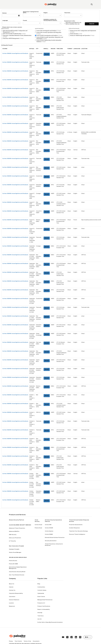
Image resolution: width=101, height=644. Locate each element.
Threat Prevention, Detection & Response (54, 545)
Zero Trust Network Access (17, 575)
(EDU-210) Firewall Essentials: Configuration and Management (15, 31)
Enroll (47, 54)
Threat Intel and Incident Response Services (79, 521)
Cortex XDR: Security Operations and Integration (49, 33)
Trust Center (18, 641)
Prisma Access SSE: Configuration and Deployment (83, 31)
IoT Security (12, 541)
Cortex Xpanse (49, 531)
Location (11, 603)
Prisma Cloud (38, 528)
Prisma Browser (76, 34)
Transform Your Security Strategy (78, 531)
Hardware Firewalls (14, 549)
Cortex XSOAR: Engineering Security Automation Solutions (49, 41)
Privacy (11, 641)
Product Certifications (44, 606)
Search (92, 24)
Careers (11, 587)
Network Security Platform (17, 520)
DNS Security (13, 535)
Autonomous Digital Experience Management (18, 568)
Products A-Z (41, 603)
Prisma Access (13, 561)
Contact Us (12, 590)
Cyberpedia (41, 593)
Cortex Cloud (38, 525)
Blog (39, 584)
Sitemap (40, 613)
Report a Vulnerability (44, 609)
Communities (41, 587)
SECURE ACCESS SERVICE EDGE (18, 557)
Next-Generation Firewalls (16, 546)
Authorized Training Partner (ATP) (31, 12)
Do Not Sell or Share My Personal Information (50, 622)
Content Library (42, 590)
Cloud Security (37, 521)
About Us (12, 584)
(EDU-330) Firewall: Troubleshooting (14, 34)
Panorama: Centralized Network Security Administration (17, 36)
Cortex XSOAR (49, 528)
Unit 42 (39, 619)
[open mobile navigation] (9, 5)
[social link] (63, 637)
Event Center (41, 597)
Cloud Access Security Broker (17, 572)
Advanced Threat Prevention (17, 528)
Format (25, 20)
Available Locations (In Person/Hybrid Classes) (50, 20)
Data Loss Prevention (15, 538)
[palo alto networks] (51, 4)
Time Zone (67, 13)
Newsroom (12, 606)
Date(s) (4, 13)
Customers (12, 597)
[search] (92, 5)
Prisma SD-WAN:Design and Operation (82, 36)
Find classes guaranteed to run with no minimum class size (73, 23)
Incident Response (74, 528)
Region (46, 13)
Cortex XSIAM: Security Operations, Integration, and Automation (50, 38)
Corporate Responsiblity (16, 593)
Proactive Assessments (76, 525)
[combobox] (24, 15)
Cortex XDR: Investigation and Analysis (49, 31)
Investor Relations (14, 600)
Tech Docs (40, 616)
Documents (36, 641)
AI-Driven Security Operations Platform (53, 521)
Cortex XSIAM (49, 534)
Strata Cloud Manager (15, 552)
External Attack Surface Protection (55, 537)
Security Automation (51, 541)
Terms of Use (27, 641)
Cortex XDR (48, 525)
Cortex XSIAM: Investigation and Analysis (49, 36)
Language (5, 20)
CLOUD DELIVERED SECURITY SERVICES (20, 525)
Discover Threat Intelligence (77, 534)
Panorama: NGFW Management (13, 38)
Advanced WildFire (14, 531)
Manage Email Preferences (45, 600)
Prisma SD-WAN (13, 564)
